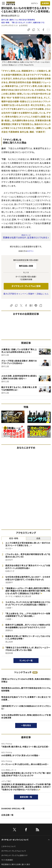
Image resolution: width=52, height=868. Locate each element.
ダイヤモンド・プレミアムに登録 (26, 286)
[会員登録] (45, 3)
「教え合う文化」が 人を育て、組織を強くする (28, 23)
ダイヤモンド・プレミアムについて (14, 851)
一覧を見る (26, 725)
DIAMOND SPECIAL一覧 (13, 809)
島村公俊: (18, 20)
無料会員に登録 (26, 266)
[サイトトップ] (10, 3)
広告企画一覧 (7, 815)
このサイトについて (9, 846)
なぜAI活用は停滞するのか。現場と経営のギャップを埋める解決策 (26, 716)
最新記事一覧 (26, 797)
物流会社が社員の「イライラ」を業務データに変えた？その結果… (26, 698)
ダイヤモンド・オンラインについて (15, 840)
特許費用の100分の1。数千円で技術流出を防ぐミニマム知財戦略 (26, 689)
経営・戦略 (5, 23)
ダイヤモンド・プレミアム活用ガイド (14, 855)
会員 (38, 538)
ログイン (35, 3)
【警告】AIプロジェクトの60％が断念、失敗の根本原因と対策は (26, 680)
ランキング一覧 (26, 661)
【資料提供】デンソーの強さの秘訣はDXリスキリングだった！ (26, 707)
